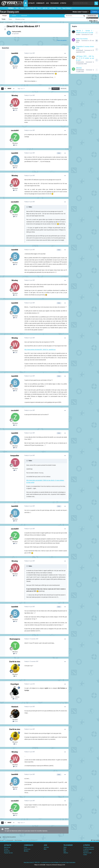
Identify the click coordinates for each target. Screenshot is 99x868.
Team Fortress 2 (67, 8)
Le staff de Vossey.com (89, 849)
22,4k (15, 722)
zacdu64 (15, 130)
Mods (45, 849)
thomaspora (15, 639)
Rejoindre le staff (87, 853)
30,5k (15, 699)
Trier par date (63, 89)
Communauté (40, 3)
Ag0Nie (78, 41)
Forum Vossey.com (9, 12)
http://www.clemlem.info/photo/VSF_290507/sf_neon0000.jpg (40, 350)
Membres (26, 851)
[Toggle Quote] (27, 207)
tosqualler (15, 456)
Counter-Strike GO (31, 8)
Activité (14, 16)
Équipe (10, 19)
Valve (17, 8)
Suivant (9, 89)
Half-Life (45, 8)
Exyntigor (15, 684)
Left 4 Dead (52, 8)
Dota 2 (39, 8)
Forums (3, 19)
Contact (85, 855)
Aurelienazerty (80, 62)
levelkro (78, 35)
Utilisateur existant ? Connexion (81, 12)
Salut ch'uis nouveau (82, 39)
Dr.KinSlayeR (80, 50)
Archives (6, 849)
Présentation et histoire (89, 847)
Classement (24, 16)
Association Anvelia (28, 863)
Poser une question (62, 41)
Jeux (47, 3)
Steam (22, 8)
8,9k (15, 110)
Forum (25, 847)
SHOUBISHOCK (80, 70)
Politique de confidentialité (40, 865)
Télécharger (54, 3)
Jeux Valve (46, 847)
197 (15, 654)
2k (15, 470)
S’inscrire (95, 12)
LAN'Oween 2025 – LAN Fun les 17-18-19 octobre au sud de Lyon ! (85, 58)
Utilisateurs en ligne (20, 19)
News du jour (7, 847)
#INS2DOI (79, 68)
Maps (65, 851)
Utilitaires (66, 853)
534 (15, 145)
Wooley (15, 95)
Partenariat (86, 851)
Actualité (31, 3)
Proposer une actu (8, 853)
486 (15, 68)
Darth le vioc (15, 662)
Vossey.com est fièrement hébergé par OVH (55, 865)
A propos (63, 3)
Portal (59, 8)
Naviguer (5, 16)
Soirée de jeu (27, 849)
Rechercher (7, 851)
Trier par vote (56, 89)
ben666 (19, 32)
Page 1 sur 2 (21, 89)
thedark (15, 707)
